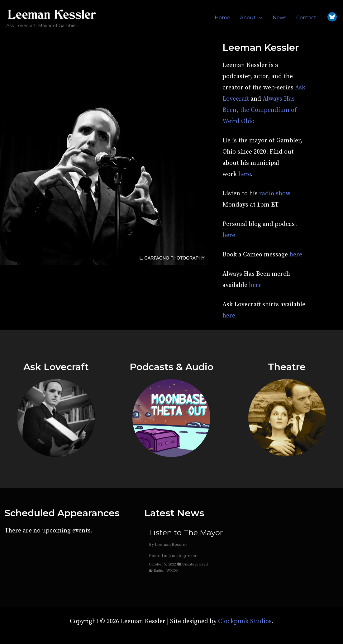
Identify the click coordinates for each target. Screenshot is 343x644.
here (245, 174)
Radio (158, 571)
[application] (259, 18)
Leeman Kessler (171, 545)
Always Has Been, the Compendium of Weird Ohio (260, 110)
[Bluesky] (332, 17)
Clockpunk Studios (245, 621)
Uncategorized (183, 556)
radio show (275, 194)
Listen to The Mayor (186, 533)
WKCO (172, 571)
